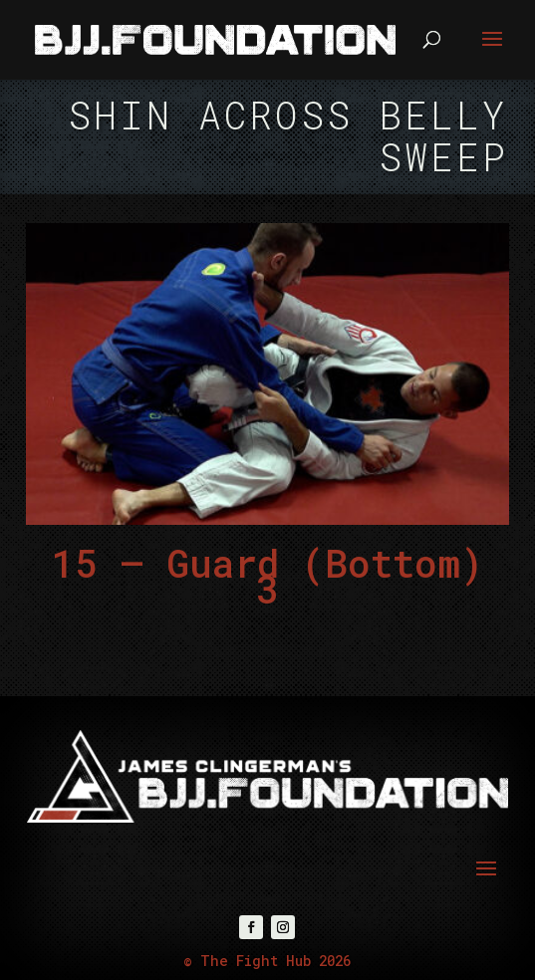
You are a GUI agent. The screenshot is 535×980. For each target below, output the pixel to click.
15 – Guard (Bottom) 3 (267, 576)
